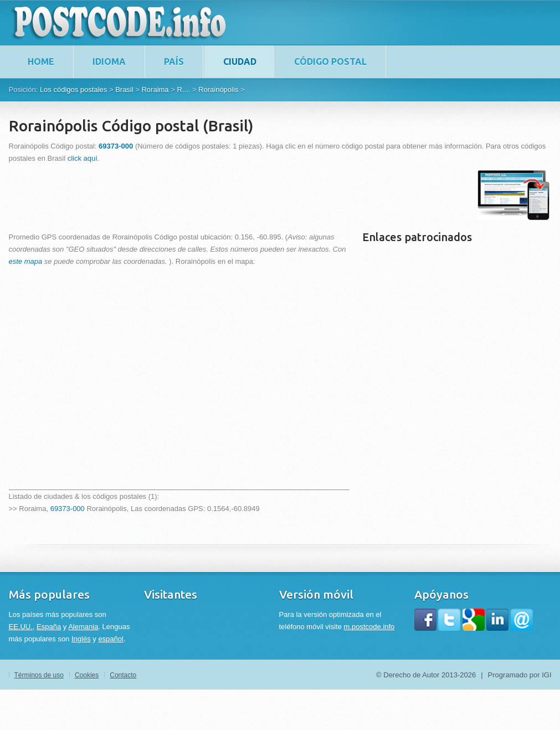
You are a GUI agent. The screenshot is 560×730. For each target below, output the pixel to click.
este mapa (26, 261)
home (41, 62)
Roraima (155, 90)
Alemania (83, 627)
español (111, 639)
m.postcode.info (369, 627)
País (174, 62)
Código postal (330, 62)
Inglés (81, 639)
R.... (183, 90)
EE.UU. (21, 627)
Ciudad (240, 62)
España (49, 627)
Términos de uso (39, 675)
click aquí (83, 158)
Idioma (109, 62)
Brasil (124, 90)
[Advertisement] (210, 195)
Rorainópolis (218, 90)
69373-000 (68, 509)
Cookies (87, 675)
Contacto (123, 675)
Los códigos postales (73, 90)
